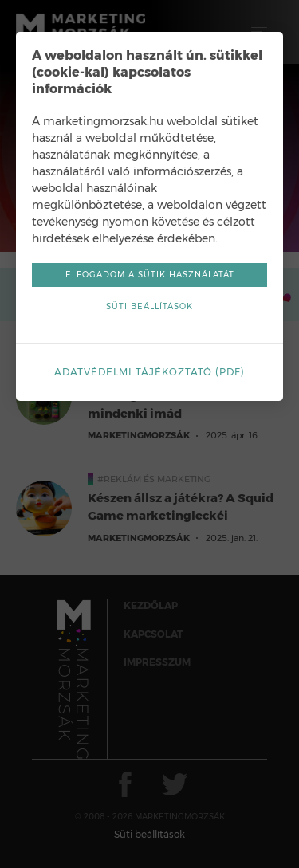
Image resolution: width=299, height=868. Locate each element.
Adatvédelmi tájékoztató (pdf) (149, 372)
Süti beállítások (149, 306)
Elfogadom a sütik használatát (150, 275)
